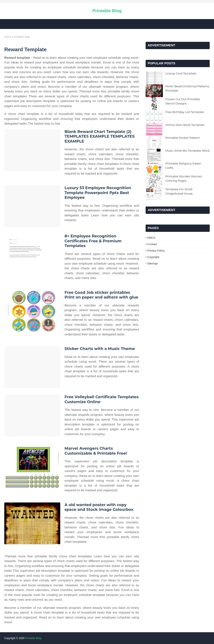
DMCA (151, 238)
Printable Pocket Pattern (183, 138)
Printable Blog (107, 11)
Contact (152, 244)
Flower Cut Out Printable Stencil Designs (183, 101)
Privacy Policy (156, 251)
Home (8, 37)
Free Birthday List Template (185, 112)
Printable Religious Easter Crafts (183, 166)
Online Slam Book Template (185, 125)
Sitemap (152, 263)
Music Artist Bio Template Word (188, 151)
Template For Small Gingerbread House (179, 191)
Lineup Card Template (181, 73)
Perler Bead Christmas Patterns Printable (187, 88)
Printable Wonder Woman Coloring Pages (184, 178)
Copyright (153, 257)
